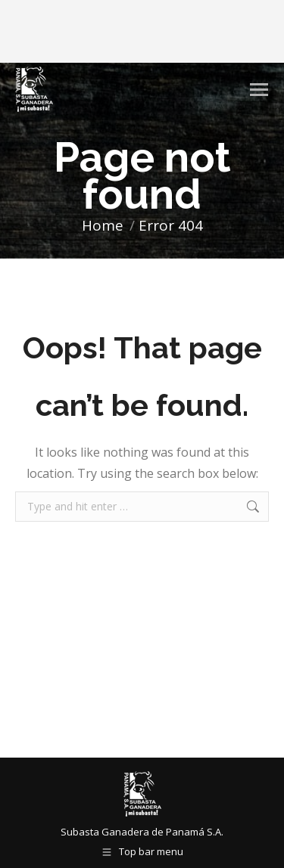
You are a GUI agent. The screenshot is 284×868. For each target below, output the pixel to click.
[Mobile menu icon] (259, 90)
